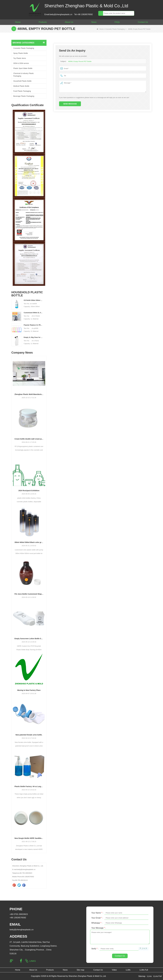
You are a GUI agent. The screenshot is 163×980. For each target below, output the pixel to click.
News (94, 22)
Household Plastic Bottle (22, 81)
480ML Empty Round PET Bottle (79, 61)
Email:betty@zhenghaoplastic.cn (58, 14)
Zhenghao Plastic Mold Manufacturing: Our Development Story (29, 394)
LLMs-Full (144, 970)
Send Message (70, 104)
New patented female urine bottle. (29, 735)
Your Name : (97, 913)
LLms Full (157, 976)
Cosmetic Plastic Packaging (115, 29)
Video (114, 970)
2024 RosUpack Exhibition (29, 491)
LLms (149, 976)
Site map (80, 970)
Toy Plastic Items (20, 58)
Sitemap (142, 976)
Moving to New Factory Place (29, 690)
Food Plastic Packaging (22, 91)
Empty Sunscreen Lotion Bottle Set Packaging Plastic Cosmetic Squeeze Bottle (29, 639)
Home (18, 22)
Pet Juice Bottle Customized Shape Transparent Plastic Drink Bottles (29, 594)
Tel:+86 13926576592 (83, 14)
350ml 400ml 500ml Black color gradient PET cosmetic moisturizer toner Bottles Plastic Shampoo (29, 542)
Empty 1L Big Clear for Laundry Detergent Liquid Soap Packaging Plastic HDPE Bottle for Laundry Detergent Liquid (33, 337)
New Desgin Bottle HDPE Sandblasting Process (29, 838)
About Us (69, 22)
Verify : (95, 949)
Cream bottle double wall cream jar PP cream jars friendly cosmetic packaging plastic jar (29, 439)
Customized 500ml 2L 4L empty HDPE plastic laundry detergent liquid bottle (33, 313)
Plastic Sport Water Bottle (23, 68)
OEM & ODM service (21, 63)
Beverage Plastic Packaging (24, 96)
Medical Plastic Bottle (21, 86)
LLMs (128, 970)
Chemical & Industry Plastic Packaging (23, 75)
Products (43, 22)
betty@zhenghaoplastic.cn (22, 930)
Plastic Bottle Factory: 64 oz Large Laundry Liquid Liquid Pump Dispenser (29, 786)
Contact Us (143, 22)
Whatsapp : (97, 923)
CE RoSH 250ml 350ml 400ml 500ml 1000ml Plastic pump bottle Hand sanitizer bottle (33, 300)
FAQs (117, 22)
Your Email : (97, 918)
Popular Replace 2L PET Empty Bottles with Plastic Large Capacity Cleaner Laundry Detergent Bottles (33, 325)
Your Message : (99, 928)
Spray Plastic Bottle (21, 53)
